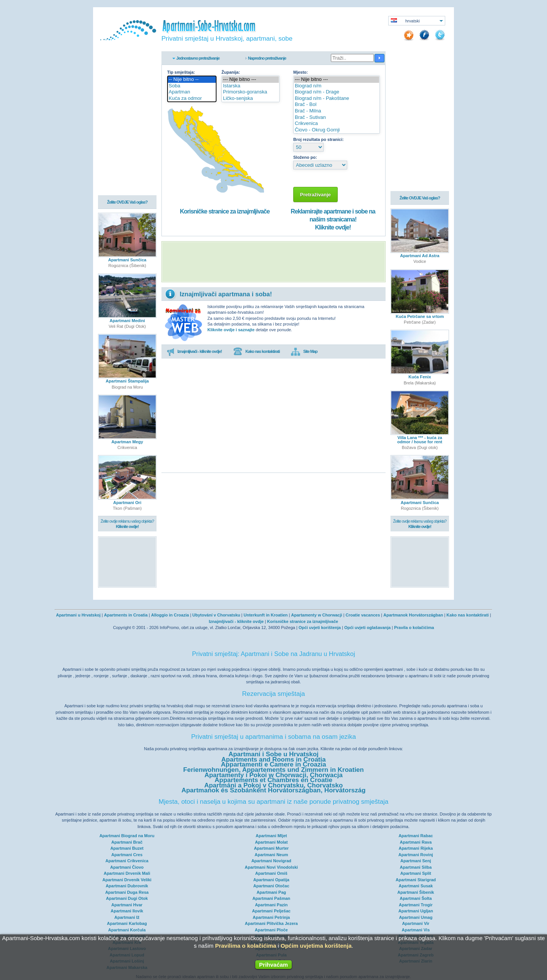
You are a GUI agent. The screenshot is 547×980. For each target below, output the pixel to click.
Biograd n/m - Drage (337, 92)
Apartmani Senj (416, 861)
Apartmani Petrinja (271, 917)
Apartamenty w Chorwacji (316, 615)
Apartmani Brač (127, 842)
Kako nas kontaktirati (256, 352)
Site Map (304, 352)
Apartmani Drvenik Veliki (127, 880)
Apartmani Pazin (271, 905)
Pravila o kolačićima (414, 628)
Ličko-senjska (251, 99)
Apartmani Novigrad (271, 861)
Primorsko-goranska (251, 92)
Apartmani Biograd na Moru (127, 836)
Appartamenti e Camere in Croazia (274, 764)
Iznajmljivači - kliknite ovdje (236, 621)
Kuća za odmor (192, 99)
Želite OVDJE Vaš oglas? (127, 202)
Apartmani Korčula (127, 930)
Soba (192, 86)
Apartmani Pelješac (271, 911)
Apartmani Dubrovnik (127, 886)
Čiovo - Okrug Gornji (337, 130)
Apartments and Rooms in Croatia (274, 759)
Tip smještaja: (181, 72)
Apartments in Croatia (126, 615)
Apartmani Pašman (271, 898)
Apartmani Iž (127, 917)
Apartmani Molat (271, 842)
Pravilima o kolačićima (246, 946)
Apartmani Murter (271, 848)
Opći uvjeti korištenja (320, 628)
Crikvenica (337, 124)
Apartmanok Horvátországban (413, 615)
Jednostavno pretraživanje (198, 58)
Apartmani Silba (416, 867)
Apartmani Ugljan (416, 911)
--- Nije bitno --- (251, 80)
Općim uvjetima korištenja (316, 946)
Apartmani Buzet (127, 848)
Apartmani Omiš (271, 873)
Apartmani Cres (127, 855)
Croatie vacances (363, 615)
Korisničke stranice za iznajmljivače (224, 211)
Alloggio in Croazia (170, 615)
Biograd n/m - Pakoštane (337, 99)
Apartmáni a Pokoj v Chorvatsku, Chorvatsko (274, 785)
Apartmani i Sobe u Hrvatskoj (273, 754)
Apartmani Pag (271, 892)
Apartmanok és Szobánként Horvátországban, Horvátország (274, 790)
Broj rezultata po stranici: (319, 139)
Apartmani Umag (416, 917)
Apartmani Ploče (271, 930)
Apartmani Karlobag (127, 923)
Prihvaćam (273, 965)
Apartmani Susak (416, 886)
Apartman (192, 92)
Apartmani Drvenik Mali (127, 873)
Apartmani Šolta (416, 898)
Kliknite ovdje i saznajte (231, 330)
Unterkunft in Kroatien (266, 615)
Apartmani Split (416, 873)
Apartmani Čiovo (127, 867)
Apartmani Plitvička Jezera (271, 923)
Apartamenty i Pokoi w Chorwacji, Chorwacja (273, 775)
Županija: (231, 72)
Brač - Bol (337, 105)
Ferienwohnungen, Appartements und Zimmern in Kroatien (273, 770)
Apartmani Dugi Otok (127, 898)
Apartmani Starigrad (416, 880)
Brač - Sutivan (337, 118)
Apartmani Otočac (271, 886)
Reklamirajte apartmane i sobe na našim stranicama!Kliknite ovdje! (333, 219)
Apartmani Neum (271, 855)
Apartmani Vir (416, 923)
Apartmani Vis (416, 930)
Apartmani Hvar (127, 905)
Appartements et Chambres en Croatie (273, 780)
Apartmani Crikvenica (127, 861)
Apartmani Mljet (271, 836)
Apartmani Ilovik (127, 911)
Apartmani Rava (416, 842)
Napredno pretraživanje (267, 58)
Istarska (251, 86)
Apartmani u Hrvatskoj (78, 615)
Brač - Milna (337, 111)
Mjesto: (301, 72)
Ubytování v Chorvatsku (216, 615)
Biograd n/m (337, 86)
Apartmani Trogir (416, 905)
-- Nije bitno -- (192, 80)
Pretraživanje (315, 195)
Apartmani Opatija (271, 880)
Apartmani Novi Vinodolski (271, 867)
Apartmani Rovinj (416, 855)
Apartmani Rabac (416, 836)
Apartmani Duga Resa (127, 892)
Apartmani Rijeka (416, 848)
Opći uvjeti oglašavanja (367, 628)
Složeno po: (305, 157)
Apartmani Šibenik (416, 892)
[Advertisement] (273, 262)
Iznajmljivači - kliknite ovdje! (194, 352)
